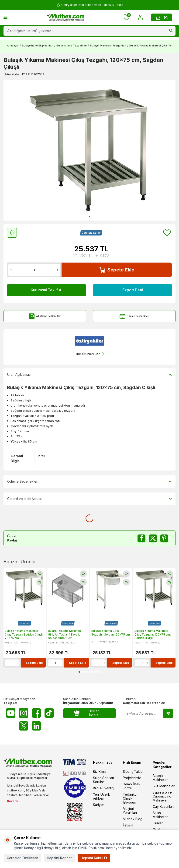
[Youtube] (11, 713)
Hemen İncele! (87, 713)
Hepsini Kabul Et (94, 858)
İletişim (128, 825)
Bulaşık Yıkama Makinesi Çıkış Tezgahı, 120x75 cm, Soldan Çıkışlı (153, 634)
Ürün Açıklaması (89, 375)
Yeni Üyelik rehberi (102, 796)
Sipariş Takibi (133, 771)
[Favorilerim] (127, 17)
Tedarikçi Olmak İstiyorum (130, 798)
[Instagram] (24, 713)
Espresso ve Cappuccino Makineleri (162, 796)
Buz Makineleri (164, 786)
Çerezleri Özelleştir (22, 858)
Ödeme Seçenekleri (134, 316)
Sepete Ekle (117, 270)
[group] (89, 150)
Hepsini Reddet (59, 858)
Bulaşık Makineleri (161, 778)
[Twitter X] (24, 726)
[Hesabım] (140, 17)
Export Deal (133, 290)
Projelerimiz (132, 778)
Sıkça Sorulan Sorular (103, 780)
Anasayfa (13, 46)
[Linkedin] (36, 726)
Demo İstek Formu (132, 786)
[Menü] (5, 17)
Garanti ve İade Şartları (89, 499)
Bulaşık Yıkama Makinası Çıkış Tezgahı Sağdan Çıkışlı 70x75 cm (24, 634)
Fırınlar (158, 823)
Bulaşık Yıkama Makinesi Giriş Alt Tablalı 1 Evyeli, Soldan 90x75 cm (65, 634)
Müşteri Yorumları (130, 811)
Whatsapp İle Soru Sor (45, 316)
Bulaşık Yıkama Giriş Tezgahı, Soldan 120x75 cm (111, 633)
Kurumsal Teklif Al (47, 290)
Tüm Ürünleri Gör (90, 354)
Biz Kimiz (100, 771)
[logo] (66, 18)
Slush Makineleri (161, 815)
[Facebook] (36, 713)
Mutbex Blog (133, 819)
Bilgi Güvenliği (104, 788)
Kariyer (98, 805)
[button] (90, 216)
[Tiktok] (49, 713)
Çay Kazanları (163, 807)
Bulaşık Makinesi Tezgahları (108, 46)
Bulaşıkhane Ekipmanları (38, 46)
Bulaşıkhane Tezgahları (72, 46)
